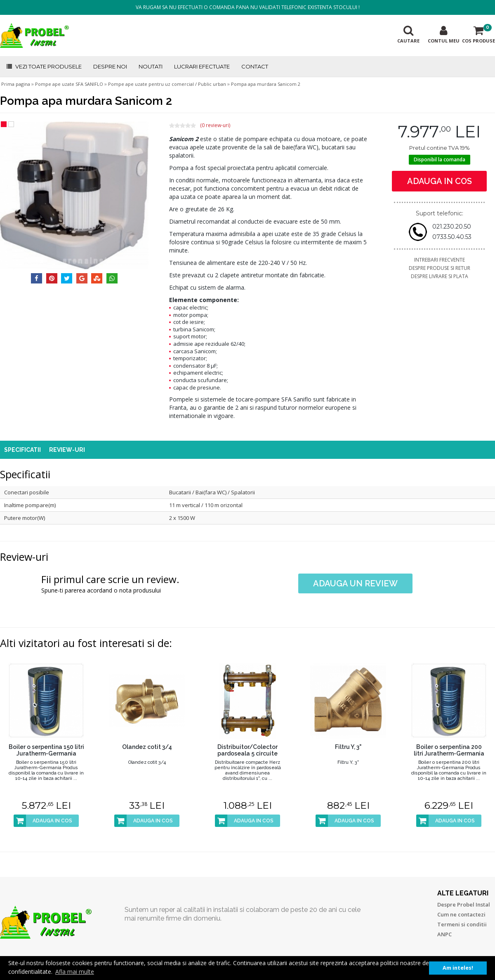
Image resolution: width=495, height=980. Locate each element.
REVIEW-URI (67, 450)
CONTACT (255, 66)
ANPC (444, 934)
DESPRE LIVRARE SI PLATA (440, 276)
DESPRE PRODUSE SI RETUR (440, 268)
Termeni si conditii (462, 924)
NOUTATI (151, 66)
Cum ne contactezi (461, 914)
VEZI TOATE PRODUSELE (44, 66)
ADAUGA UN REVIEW (355, 583)
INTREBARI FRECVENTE (440, 260)
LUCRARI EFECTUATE (202, 66)
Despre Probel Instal (464, 904)
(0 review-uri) (215, 125)
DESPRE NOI (110, 66)
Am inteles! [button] (458, 968)
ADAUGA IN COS (440, 181)
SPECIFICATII (22, 450)
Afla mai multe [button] (75, 972)
